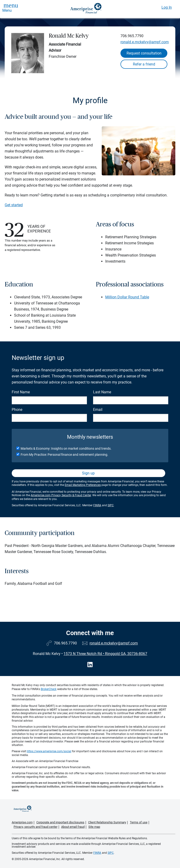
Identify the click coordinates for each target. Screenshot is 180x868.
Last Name (102, 392)
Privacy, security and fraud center (36, 827)
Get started (14, 205)
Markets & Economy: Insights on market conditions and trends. (66, 448)
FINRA (97, 505)
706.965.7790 (132, 36)
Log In (167, 7)
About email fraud (73, 827)
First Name (21, 392)
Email (98, 410)
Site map (94, 827)
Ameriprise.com (22, 822)
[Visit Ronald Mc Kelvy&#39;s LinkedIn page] (90, 665)
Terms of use (139, 822)
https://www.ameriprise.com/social (49, 751)
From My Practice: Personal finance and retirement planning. (64, 455)
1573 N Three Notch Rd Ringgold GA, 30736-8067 (105, 654)
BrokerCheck (49, 689)
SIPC (111, 505)
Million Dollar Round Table (127, 297)
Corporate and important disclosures (60, 822)
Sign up (88, 473)
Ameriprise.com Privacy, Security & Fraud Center (61, 495)
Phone (17, 410)
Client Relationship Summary (107, 822)
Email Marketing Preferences (83, 485)
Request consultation (144, 53)
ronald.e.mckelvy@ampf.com (145, 42)
